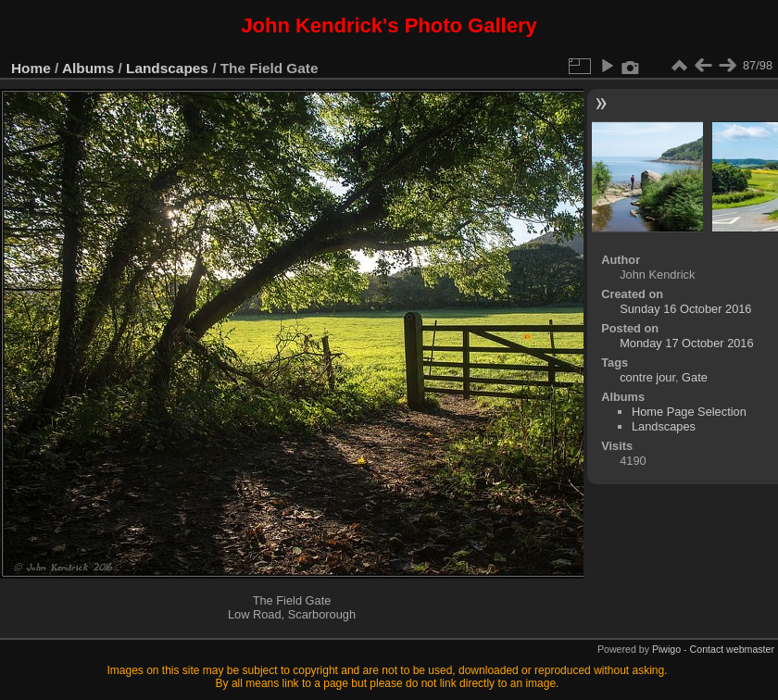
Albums (88, 68)
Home (31, 68)
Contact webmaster (732, 649)
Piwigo (666, 649)
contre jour (647, 377)
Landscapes (167, 68)
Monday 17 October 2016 (686, 343)
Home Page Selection (689, 412)
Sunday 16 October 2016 (685, 309)
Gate (695, 377)
